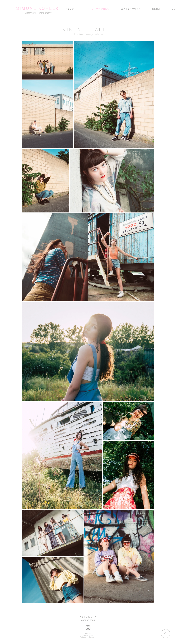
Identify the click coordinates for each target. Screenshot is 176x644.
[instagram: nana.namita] (88, 628)
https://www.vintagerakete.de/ (88, 34)
